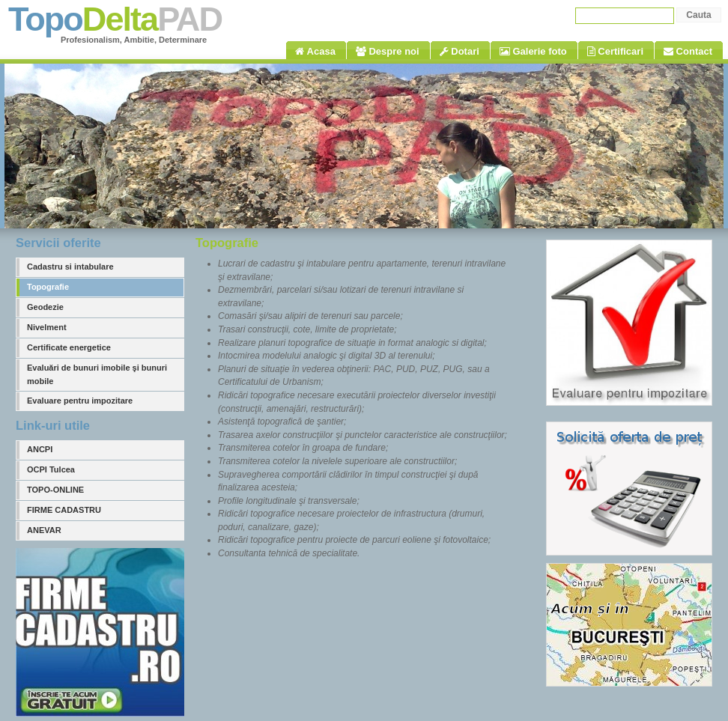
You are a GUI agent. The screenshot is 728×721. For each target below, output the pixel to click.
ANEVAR (44, 530)
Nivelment (47, 327)
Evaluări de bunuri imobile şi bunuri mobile (97, 374)
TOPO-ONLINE (55, 490)
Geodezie (45, 307)
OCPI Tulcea (51, 469)
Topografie (48, 287)
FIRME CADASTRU (64, 510)
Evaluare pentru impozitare (80, 401)
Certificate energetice (69, 347)
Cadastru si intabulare (70, 267)
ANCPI (40, 449)
